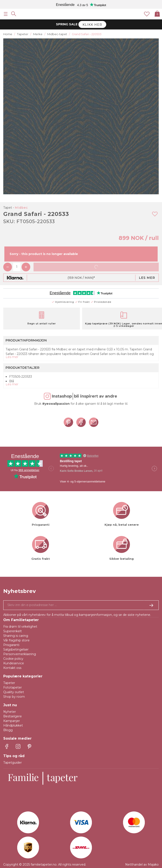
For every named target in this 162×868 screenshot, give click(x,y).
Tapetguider (13, 763)
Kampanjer (12, 721)
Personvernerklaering (20, 654)
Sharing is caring (16, 636)
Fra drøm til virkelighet (20, 627)
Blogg (8, 730)
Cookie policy (13, 659)
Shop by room (14, 697)
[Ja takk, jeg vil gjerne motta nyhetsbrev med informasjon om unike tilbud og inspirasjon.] (81, 605)
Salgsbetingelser (16, 649)
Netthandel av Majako (142, 865)
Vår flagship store (16, 640)
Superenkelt (13, 631)
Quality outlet (14, 692)
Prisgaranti (11, 645)
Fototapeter (13, 687)
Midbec (21, 208)
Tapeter (9, 683)
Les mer (147, 278)
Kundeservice (14, 663)
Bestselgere (13, 716)
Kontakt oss (12, 668)
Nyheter (10, 712)
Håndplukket (13, 725)
